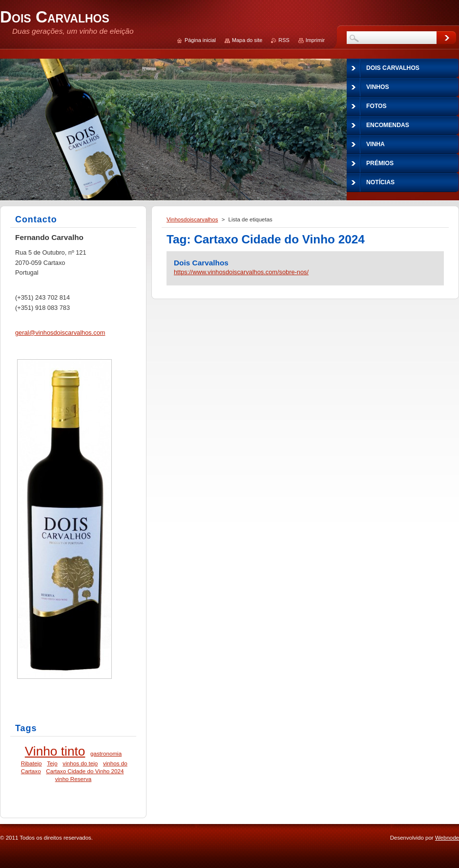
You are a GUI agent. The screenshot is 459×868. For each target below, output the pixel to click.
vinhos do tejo (80, 763)
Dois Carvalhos (201, 263)
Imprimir (315, 40)
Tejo (52, 763)
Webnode (447, 838)
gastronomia (106, 753)
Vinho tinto (55, 751)
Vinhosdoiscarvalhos (192, 219)
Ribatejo (31, 763)
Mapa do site (247, 40)
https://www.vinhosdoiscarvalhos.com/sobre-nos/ (241, 272)
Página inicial (200, 40)
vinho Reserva (73, 779)
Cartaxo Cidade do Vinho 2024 (85, 771)
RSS (284, 40)
